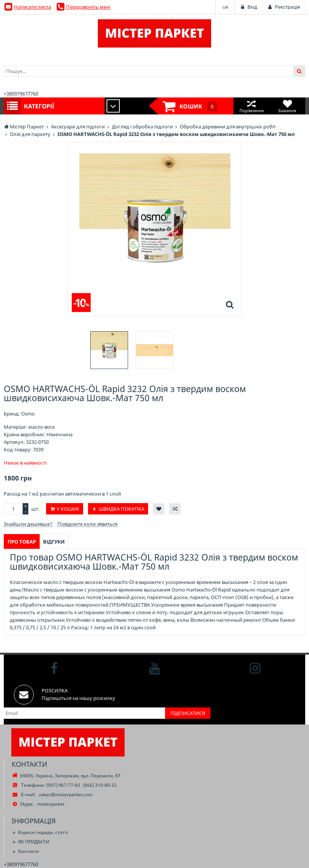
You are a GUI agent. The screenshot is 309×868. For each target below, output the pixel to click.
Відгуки (54, 542)
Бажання (287, 106)
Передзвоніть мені (88, 7)
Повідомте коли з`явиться (87, 524)
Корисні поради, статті (40, 832)
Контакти (25, 851)
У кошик (68, 509)
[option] (109, 350)
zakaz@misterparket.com (66, 795)
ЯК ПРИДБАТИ (30, 842)
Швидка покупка (121, 509)
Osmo (28, 414)
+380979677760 (21, 94)
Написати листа (32, 7)
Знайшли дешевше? (28, 524)
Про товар (22, 542)
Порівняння (251, 106)
